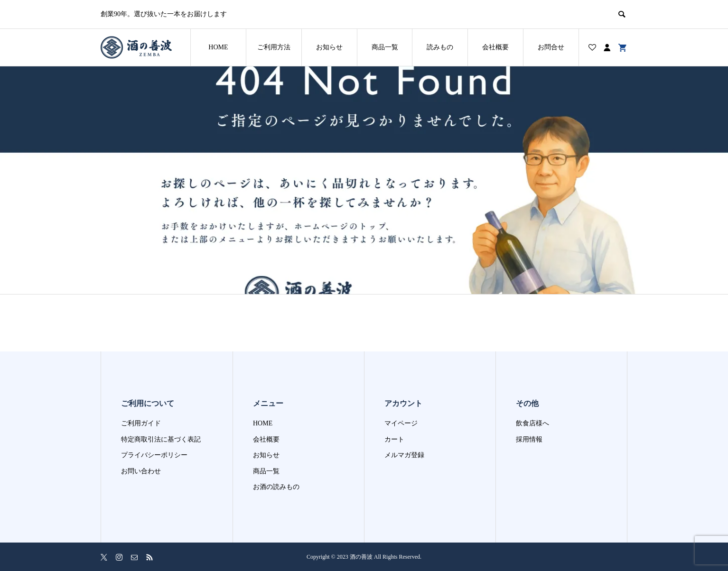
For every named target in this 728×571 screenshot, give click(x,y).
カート (394, 439)
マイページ (401, 423)
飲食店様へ (532, 423)
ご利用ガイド (141, 423)
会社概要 (495, 47)
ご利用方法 (274, 47)
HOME (218, 47)
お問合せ (551, 47)
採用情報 (529, 439)
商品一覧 (385, 47)
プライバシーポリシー (154, 455)
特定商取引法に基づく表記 (161, 439)
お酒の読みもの (276, 487)
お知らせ (329, 47)
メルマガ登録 (404, 455)
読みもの (440, 47)
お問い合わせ (141, 471)
